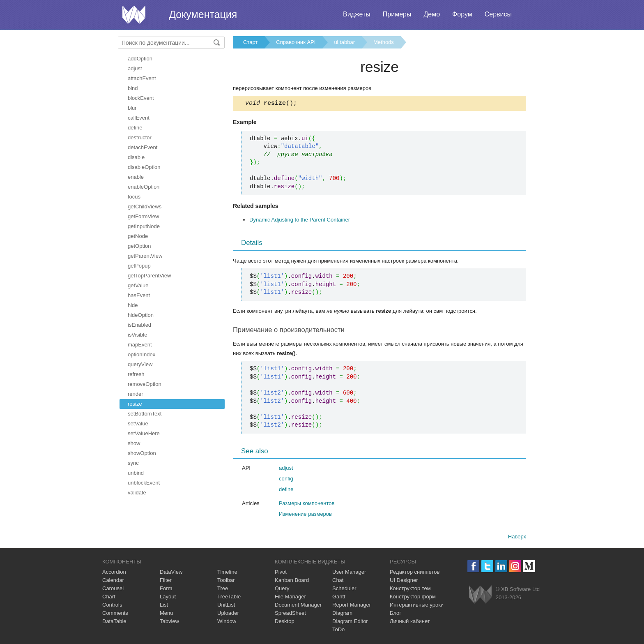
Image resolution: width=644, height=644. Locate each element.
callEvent (139, 118)
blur (132, 108)
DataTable (114, 622)
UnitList (226, 606)
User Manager (349, 573)
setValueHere (144, 433)
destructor (140, 137)
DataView (171, 573)
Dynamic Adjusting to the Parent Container (300, 221)
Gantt (339, 598)
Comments (115, 614)
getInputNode (144, 226)
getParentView (145, 256)
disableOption (144, 167)
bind (133, 88)
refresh (136, 374)
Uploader (228, 614)
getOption (139, 246)
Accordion (114, 573)
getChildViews (145, 207)
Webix (480, 596)
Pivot (281, 573)
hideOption (141, 315)
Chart (109, 598)
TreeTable (229, 598)
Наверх (517, 538)
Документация (203, 14)
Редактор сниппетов (415, 573)
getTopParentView (149, 276)
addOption (140, 59)
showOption (142, 453)
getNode (138, 236)
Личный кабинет (410, 622)
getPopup (139, 266)
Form (166, 590)
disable (136, 157)
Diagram (342, 614)
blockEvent (141, 98)
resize (135, 404)
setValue (138, 424)
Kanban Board (292, 581)
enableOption (144, 187)
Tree (223, 590)
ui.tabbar (344, 42)
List (164, 606)
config (286, 480)
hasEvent (139, 295)
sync (133, 463)
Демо (432, 14)
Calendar (113, 581)
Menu (167, 614)
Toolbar (226, 581)
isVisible (137, 335)
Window (227, 622)
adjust (135, 68)
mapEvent (140, 345)
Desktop (285, 622)
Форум (462, 14)
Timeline (227, 573)
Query (282, 590)
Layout (168, 598)
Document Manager (298, 606)
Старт (250, 42)
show (134, 443)
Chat (338, 581)
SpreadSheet (290, 614)
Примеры (397, 14)
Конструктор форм (413, 598)
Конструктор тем (410, 590)
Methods (384, 42)
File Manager (290, 598)
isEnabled (139, 325)
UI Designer (404, 581)
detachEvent (143, 147)
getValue (138, 285)
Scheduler (344, 590)
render (136, 394)
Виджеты (357, 14)
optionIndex (141, 354)
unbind (136, 473)
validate (137, 493)
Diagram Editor (350, 622)
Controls (112, 606)
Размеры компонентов (307, 504)
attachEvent (142, 78)
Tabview (169, 622)
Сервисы (498, 14)
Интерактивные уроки (417, 606)
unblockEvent (144, 483)
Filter (166, 581)
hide (133, 305)
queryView (140, 364)
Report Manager (352, 606)
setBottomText (145, 414)
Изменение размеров (305, 515)
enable (136, 177)
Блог (396, 614)
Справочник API (296, 42)
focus (134, 197)
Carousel (113, 590)
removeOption (145, 384)
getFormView (143, 216)
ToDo (338, 631)
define (135, 128)
